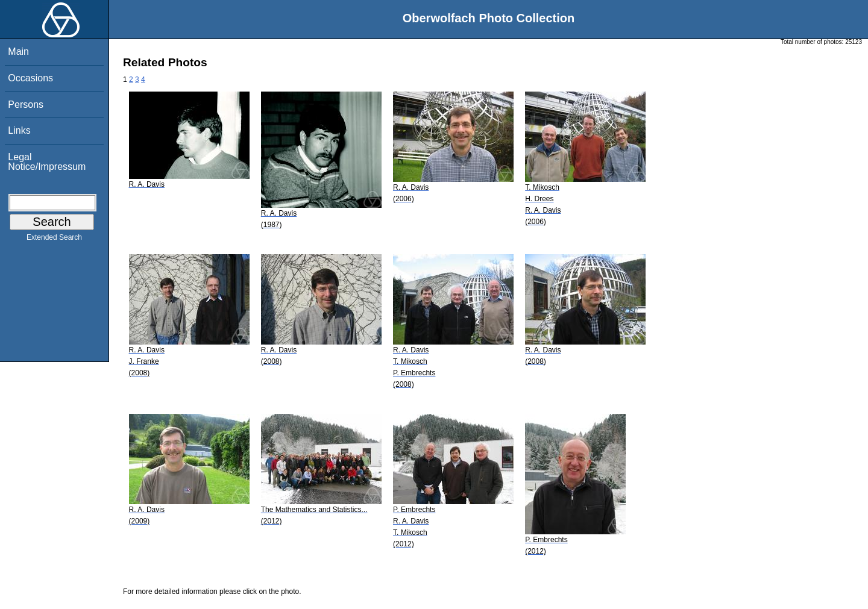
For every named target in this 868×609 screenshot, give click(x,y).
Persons (26, 105)
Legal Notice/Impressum (47, 162)
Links (19, 130)
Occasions (30, 78)
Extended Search (54, 240)
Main (18, 52)
